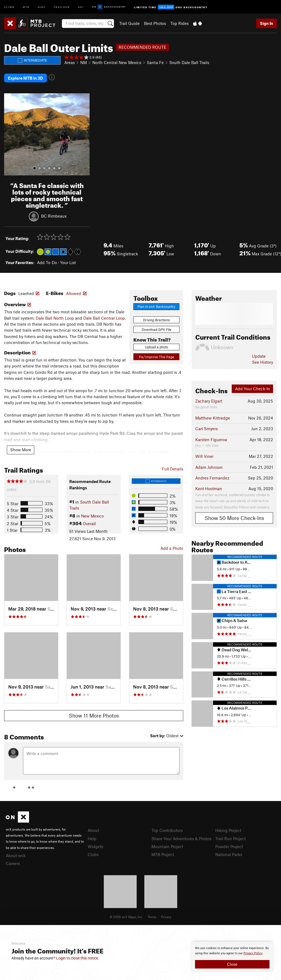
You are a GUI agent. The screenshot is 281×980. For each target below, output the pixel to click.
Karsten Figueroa (211, 440)
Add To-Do (47, 262)
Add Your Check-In (253, 389)
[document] (232, 957)
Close (232, 964)
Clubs (93, 854)
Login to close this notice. (78, 958)
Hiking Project (228, 830)
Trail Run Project (230, 839)
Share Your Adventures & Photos (181, 839)
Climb (9, 7)
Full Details (173, 469)
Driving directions (156, 320)
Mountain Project (167, 846)
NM (84, 62)
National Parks (229, 854)
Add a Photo (172, 548)
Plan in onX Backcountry (156, 307)
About (93, 830)
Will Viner (204, 456)
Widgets (95, 846)
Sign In (266, 23)
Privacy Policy (253, 953)
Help (92, 839)
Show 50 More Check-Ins (234, 518)
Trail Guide (129, 23)
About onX (16, 855)
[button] (10, 134)
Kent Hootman (209, 488)
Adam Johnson (209, 467)
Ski (81, 7)
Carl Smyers (207, 429)
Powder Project (229, 846)
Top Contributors (167, 830)
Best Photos (155, 23)
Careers (13, 863)
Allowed (74, 293)
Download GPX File (157, 329)
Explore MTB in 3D (25, 78)
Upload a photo (157, 347)
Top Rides (180, 23)
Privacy (166, 917)
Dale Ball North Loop (55, 318)
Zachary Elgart (209, 401)
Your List (68, 262)
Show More (21, 450)
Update (259, 356)
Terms (152, 917)
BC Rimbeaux (54, 216)
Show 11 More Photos (94, 716)
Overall (89, 524)
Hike (42, 7)
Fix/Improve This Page (157, 357)
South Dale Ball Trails (189, 62)
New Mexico (92, 516)
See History (263, 362)
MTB (26, 7)
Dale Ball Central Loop (104, 318)
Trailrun (62, 7)
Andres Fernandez (212, 478)
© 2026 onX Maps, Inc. (126, 917)
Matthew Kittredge (213, 418)
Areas (70, 62)
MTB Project (163, 854)
